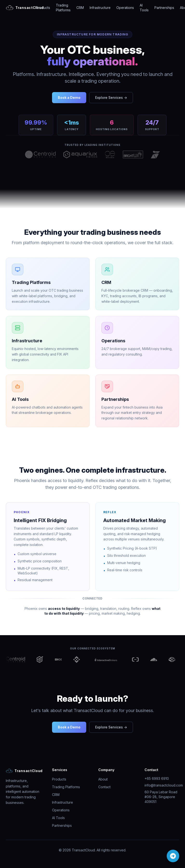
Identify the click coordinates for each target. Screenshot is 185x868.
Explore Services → (111, 98)
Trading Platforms (63, 8)
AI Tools (144, 8)
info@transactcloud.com (164, 785)
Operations (125, 8)
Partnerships (164, 8)
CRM (80, 8)
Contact (104, 787)
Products (43, 8)
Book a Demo (69, 98)
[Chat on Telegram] (173, 856)
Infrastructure (100, 8)
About (103, 779)
